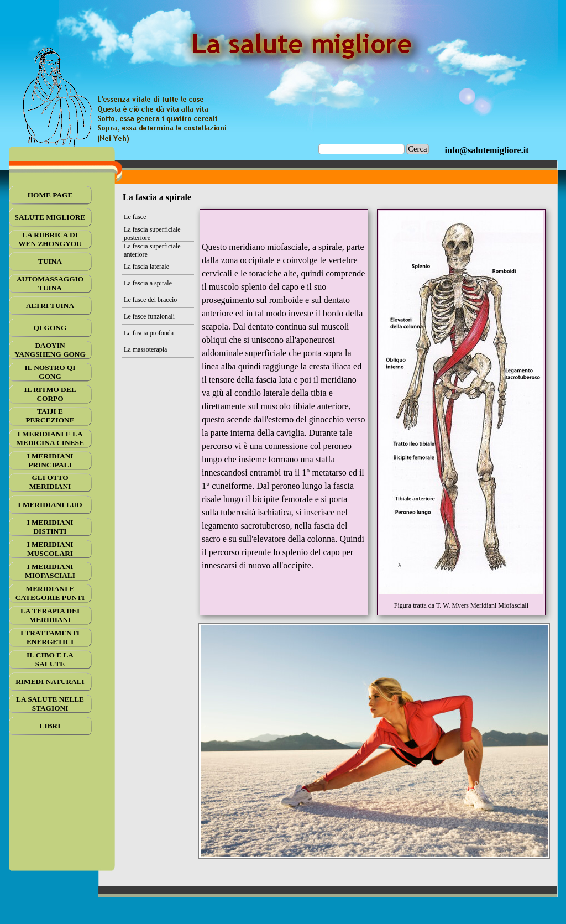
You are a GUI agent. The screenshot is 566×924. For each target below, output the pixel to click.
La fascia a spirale (148, 283)
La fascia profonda (149, 333)
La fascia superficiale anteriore (152, 250)
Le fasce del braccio (150, 300)
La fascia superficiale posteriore (152, 234)
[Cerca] (362, 149)
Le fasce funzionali (149, 316)
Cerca (417, 149)
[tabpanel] (487, 150)
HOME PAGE (50, 195)
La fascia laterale (146, 267)
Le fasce (135, 217)
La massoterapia (145, 349)
